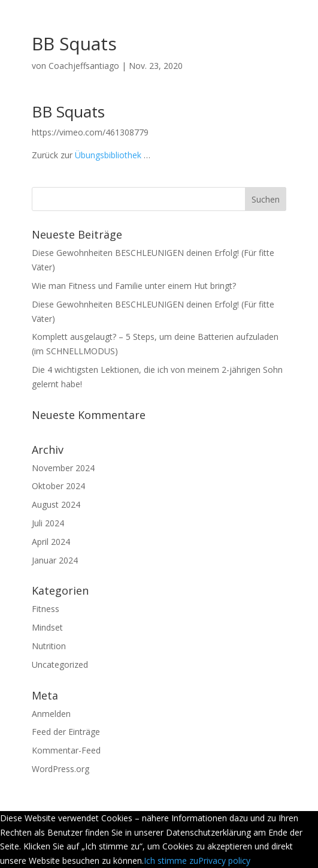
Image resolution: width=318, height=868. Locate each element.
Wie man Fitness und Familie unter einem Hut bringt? (134, 286)
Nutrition (49, 646)
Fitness (46, 609)
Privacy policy (224, 861)
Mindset (47, 627)
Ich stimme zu (171, 861)
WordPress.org (60, 769)
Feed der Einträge (66, 732)
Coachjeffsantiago (84, 66)
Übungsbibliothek (108, 155)
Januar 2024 (55, 560)
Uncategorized (60, 664)
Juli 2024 (48, 523)
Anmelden (51, 714)
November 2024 (63, 468)
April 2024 (51, 542)
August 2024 (56, 504)
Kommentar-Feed (66, 750)
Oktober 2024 (58, 486)
